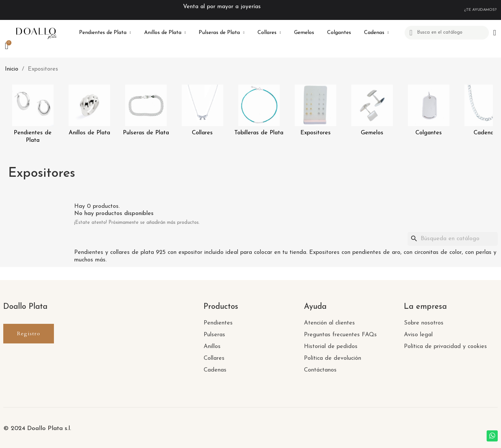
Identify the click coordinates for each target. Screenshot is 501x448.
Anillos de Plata (165, 33)
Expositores (316, 133)
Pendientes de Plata (105, 33)
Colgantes (339, 33)
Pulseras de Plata (222, 33)
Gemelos (304, 33)
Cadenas (376, 33)
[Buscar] (453, 239)
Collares (269, 33)
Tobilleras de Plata (259, 133)
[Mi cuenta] (495, 33)
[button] (29, 334)
